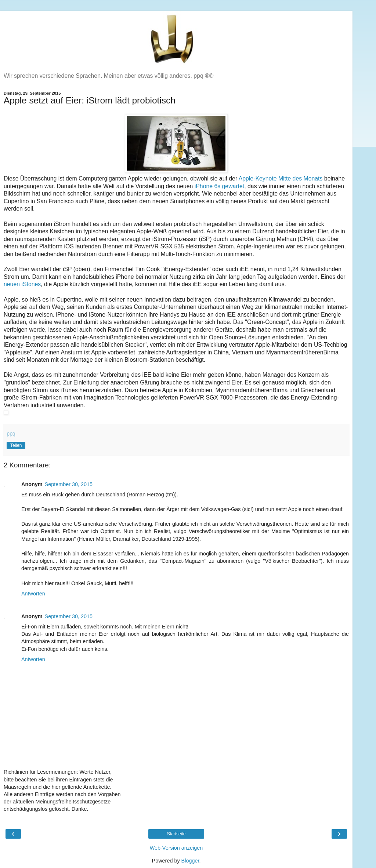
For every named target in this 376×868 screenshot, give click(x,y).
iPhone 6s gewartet (220, 186)
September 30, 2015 (69, 484)
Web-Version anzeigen (176, 848)
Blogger (190, 861)
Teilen (16, 445)
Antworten (33, 594)
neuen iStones (22, 284)
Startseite (176, 834)
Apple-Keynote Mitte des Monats (281, 178)
